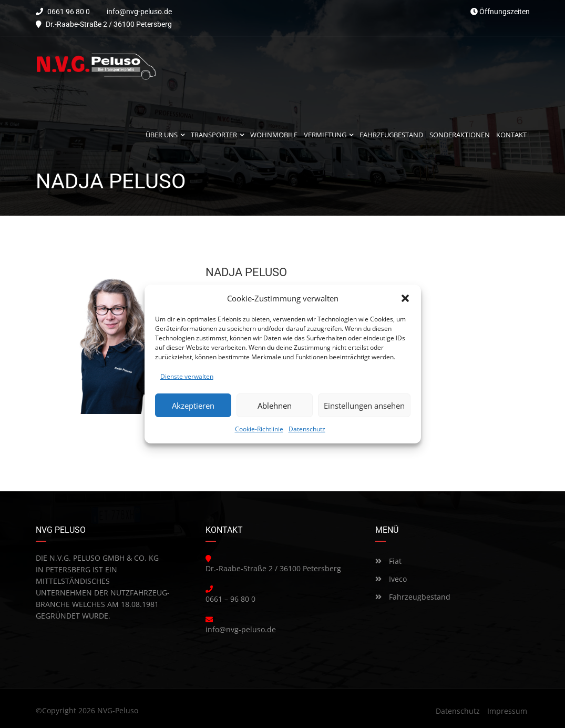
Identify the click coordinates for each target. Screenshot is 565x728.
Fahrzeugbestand (413, 597)
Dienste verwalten (187, 376)
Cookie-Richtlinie (259, 429)
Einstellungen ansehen (364, 406)
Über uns (162, 135)
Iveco (391, 579)
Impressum (507, 711)
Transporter (214, 135)
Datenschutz (307, 429)
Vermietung (325, 135)
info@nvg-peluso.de (139, 12)
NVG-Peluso (118, 710)
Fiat (388, 561)
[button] (405, 298)
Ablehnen (275, 406)
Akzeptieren (193, 406)
